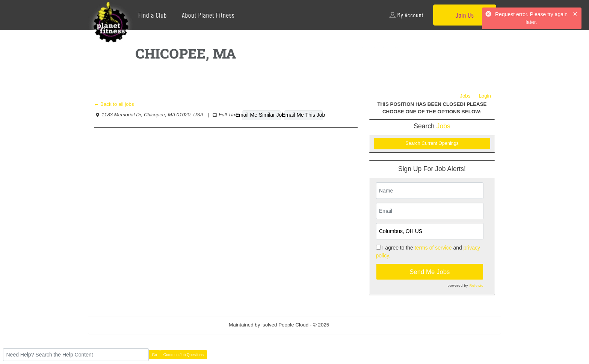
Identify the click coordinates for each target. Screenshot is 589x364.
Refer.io (476, 286)
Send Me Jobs (430, 272)
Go (155, 355)
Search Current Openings (432, 143)
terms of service (433, 248)
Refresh (351, 325)
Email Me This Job (304, 115)
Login (485, 96)
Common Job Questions (183, 355)
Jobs (465, 96)
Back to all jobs (114, 104)
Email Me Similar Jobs (261, 115)
